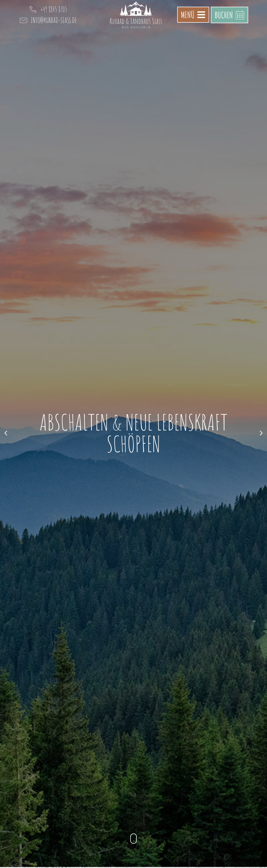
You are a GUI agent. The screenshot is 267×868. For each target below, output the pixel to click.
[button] (6, 433)
